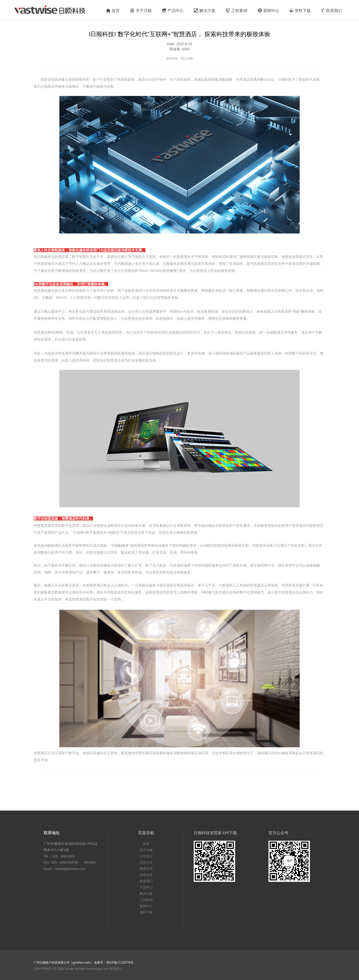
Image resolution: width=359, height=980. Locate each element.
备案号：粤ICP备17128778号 (114, 963)
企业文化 (146, 863)
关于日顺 (141, 10)
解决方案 (204, 10)
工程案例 (236, 10)
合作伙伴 (146, 875)
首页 (113, 10)
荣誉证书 (146, 869)
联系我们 (331, 10)
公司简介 (146, 856)
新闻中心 (268, 10)
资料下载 (300, 10)
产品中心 (173, 10)
